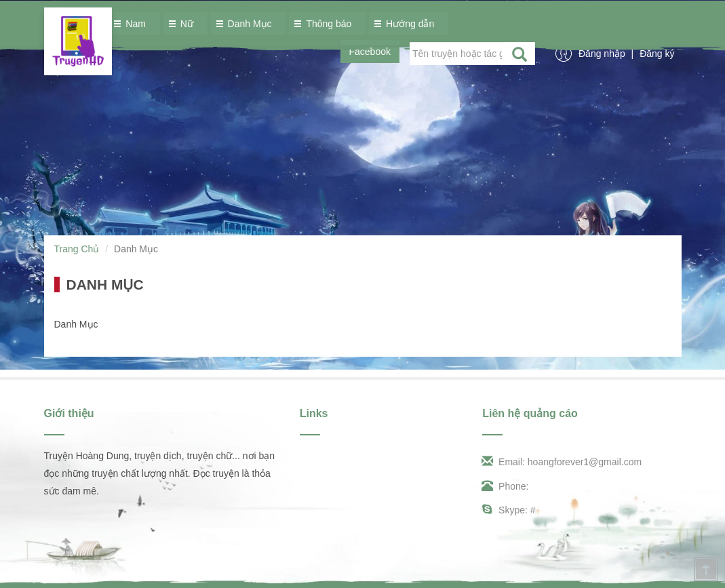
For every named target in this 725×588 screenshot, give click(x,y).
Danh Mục (247, 24)
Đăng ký (657, 54)
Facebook (370, 52)
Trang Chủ (77, 249)
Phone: (505, 486)
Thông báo (325, 24)
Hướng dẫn (407, 24)
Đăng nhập (603, 54)
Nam (132, 24)
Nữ (183, 24)
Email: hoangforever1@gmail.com (562, 462)
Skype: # (509, 510)
